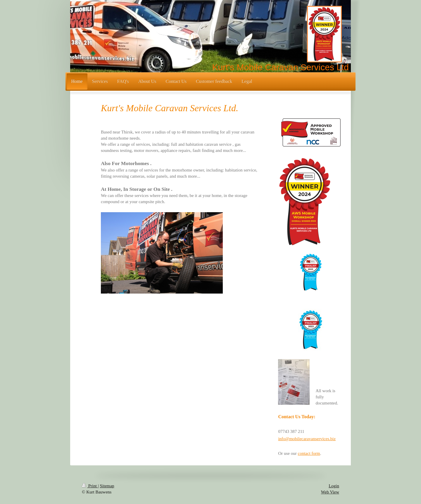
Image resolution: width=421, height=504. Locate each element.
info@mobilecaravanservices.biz (307, 439)
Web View (330, 492)
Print (90, 486)
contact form (309, 453)
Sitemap (107, 486)
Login (334, 486)
